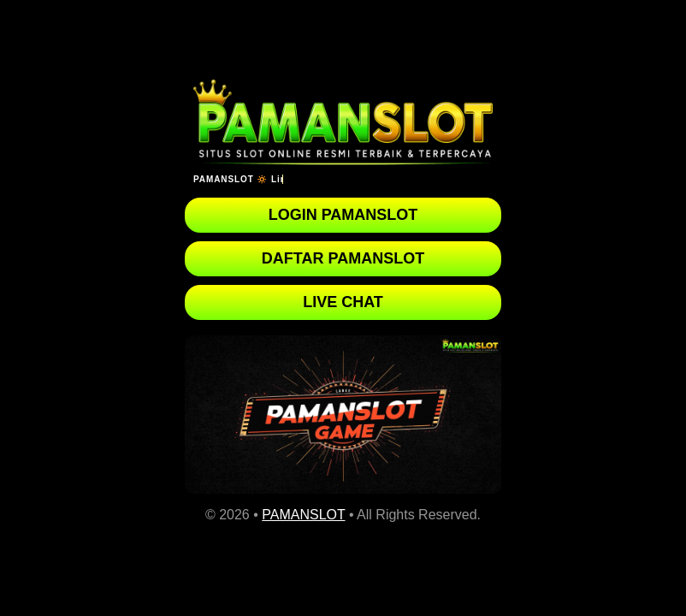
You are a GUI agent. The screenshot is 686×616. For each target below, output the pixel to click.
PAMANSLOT (303, 515)
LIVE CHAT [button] (343, 302)
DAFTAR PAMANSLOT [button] (343, 258)
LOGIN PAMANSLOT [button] (343, 215)
